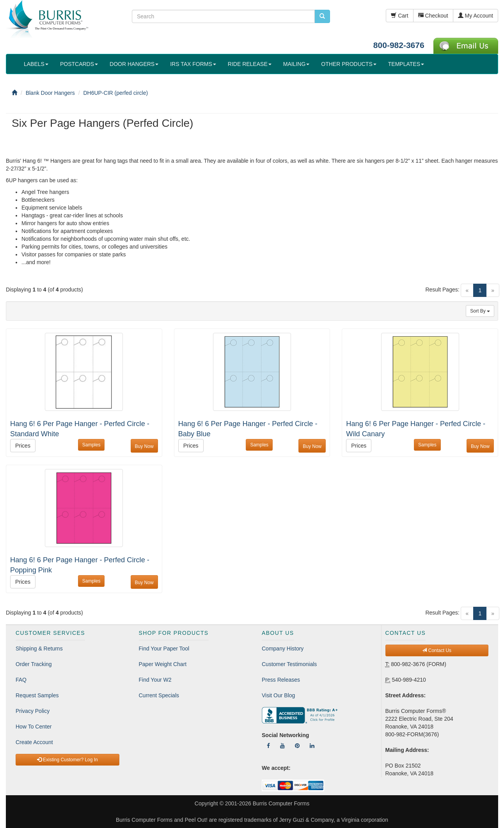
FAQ (21, 680)
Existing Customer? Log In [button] (67, 760)
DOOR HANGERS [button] (134, 64)
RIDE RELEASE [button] (250, 64)
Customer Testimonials (289, 664)
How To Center (34, 727)
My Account (476, 16)
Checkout (433, 16)
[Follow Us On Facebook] (268, 746)
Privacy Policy (33, 711)
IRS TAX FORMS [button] (193, 64)
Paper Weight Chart (163, 664)
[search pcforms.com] (322, 16)
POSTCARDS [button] (79, 64)
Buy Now (144, 446)
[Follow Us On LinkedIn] (312, 746)
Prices (23, 446)
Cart (399, 16)
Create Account (34, 742)
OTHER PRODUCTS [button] (349, 64)
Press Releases (281, 680)
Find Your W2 (155, 680)
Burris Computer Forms (281, 803)
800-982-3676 (399, 45)
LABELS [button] (36, 64)
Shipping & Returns (39, 649)
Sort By (480, 311)
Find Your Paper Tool (164, 649)
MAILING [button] (296, 64)
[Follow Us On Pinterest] (297, 746)
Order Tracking (34, 664)
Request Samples (37, 695)
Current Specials (159, 695)
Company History (283, 649)
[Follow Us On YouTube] (282, 746)
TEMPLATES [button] (406, 64)
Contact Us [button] (437, 650)
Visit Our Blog (278, 695)
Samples (91, 445)
